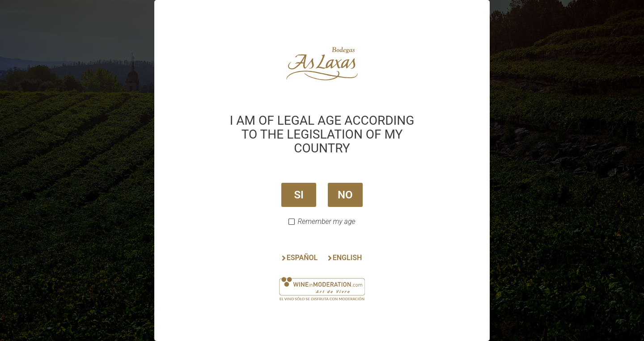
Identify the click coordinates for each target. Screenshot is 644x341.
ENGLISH (347, 258)
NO (345, 195)
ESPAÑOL (302, 258)
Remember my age (326, 222)
